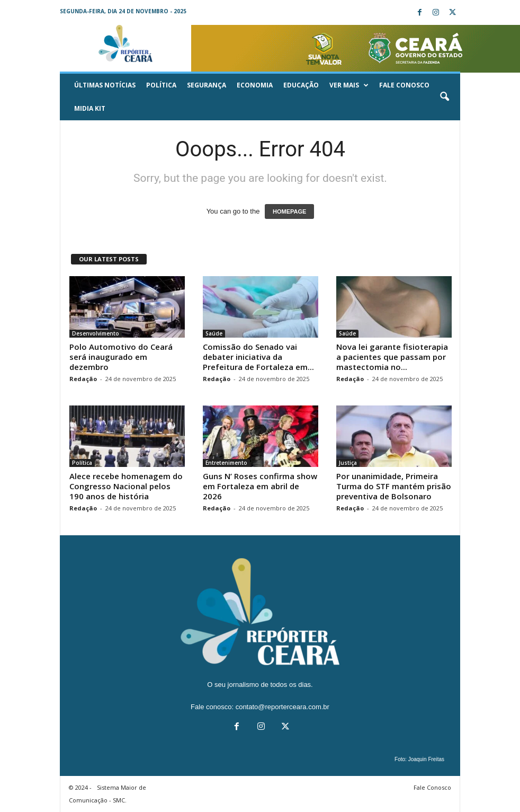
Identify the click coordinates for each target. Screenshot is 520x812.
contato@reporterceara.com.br (283, 707)
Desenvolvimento (96, 333)
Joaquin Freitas (426, 759)
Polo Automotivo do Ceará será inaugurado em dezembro (121, 357)
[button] (444, 97)
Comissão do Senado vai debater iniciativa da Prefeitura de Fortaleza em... (258, 357)
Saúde (214, 333)
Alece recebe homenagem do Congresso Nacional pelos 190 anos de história (126, 486)
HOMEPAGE (289, 211)
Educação (301, 85)
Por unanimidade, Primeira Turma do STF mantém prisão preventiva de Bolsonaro (394, 486)
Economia (255, 85)
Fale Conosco (404, 85)
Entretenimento (226, 463)
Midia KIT (90, 108)
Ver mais (349, 85)
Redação (83, 379)
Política (161, 85)
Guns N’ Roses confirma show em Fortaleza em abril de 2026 (260, 486)
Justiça (348, 463)
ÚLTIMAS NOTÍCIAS (105, 85)
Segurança (207, 85)
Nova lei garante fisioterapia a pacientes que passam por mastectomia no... (392, 357)
